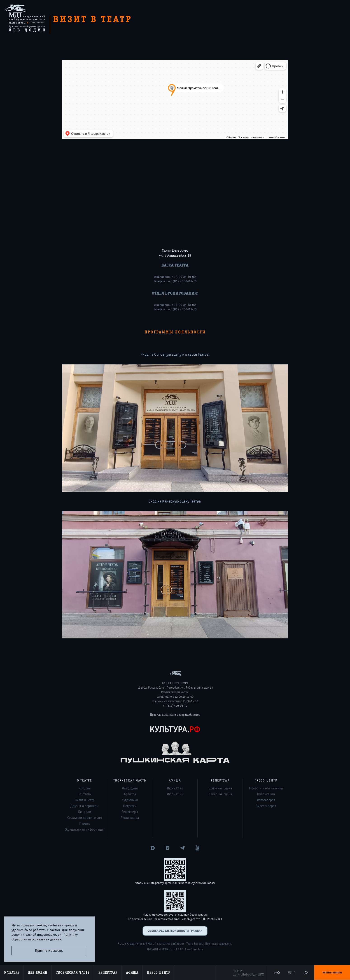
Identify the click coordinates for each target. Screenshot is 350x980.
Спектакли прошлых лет (85, 818)
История (85, 788)
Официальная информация (85, 829)
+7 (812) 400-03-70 (175, 706)
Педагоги (130, 806)
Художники (130, 800)
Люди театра (130, 818)
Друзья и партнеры (85, 806)
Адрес (291, 972)
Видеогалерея (266, 806)
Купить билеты (332, 973)
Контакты (85, 794)
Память (85, 824)
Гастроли (85, 812)
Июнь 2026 (175, 788)
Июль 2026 (175, 794)
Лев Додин (130, 788)
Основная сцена (220, 788)
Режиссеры (130, 812)
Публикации (266, 794)
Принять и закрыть (49, 951)
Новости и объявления (266, 788)
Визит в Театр (85, 800)
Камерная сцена (220, 794)
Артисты (130, 794)
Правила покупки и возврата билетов (175, 715)
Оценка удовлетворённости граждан (175, 931)
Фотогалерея (266, 800)
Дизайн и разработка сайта (167, 949)
